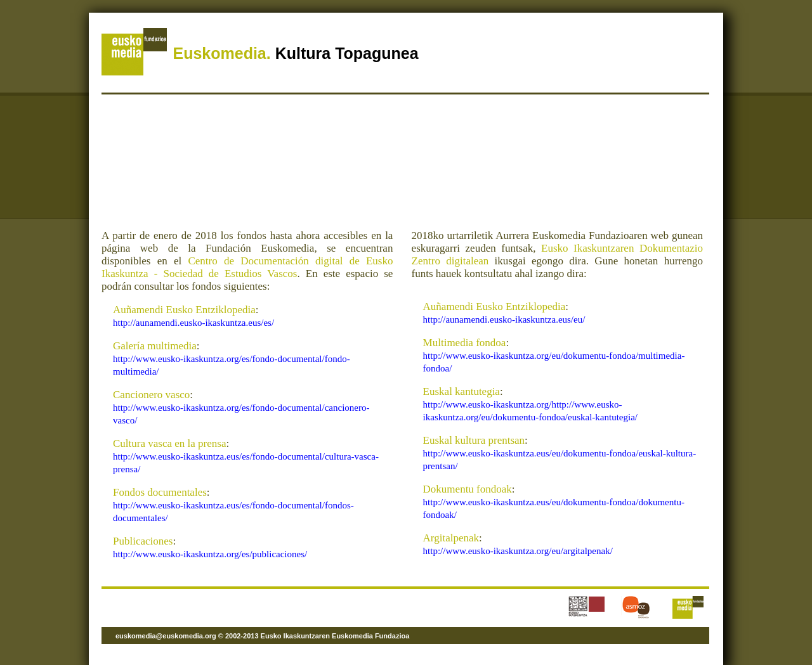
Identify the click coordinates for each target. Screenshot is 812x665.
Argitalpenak (451, 538)
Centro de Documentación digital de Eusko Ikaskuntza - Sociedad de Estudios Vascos (247, 267)
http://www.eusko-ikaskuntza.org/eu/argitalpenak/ (518, 551)
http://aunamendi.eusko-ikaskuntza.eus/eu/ (504, 320)
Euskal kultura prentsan (474, 440)
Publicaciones (143, 541)
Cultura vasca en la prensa (169, 443)
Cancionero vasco (151, 395)
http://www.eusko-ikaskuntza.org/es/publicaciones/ (210, 554)
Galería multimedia (155, 346)
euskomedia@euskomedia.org (166, 636)
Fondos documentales (160, 492)
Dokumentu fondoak (468, 489)
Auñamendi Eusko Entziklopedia (184, 310)
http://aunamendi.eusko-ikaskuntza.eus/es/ (193, 323)
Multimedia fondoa (465, 343)
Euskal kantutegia (462, 391)
